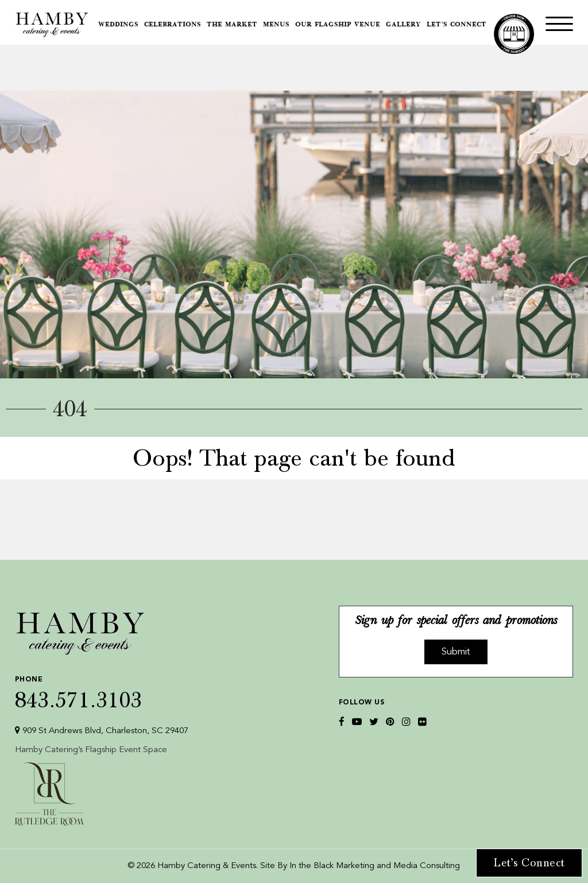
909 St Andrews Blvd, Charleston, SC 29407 (102, 731)
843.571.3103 (102, 690)
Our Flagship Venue (338, 25)
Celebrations (173, 25)
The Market (232, 25)
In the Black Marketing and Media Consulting (375, 866)
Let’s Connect (457, 25)
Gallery (403, 25)
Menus (276, 25)
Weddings (118, 25)
